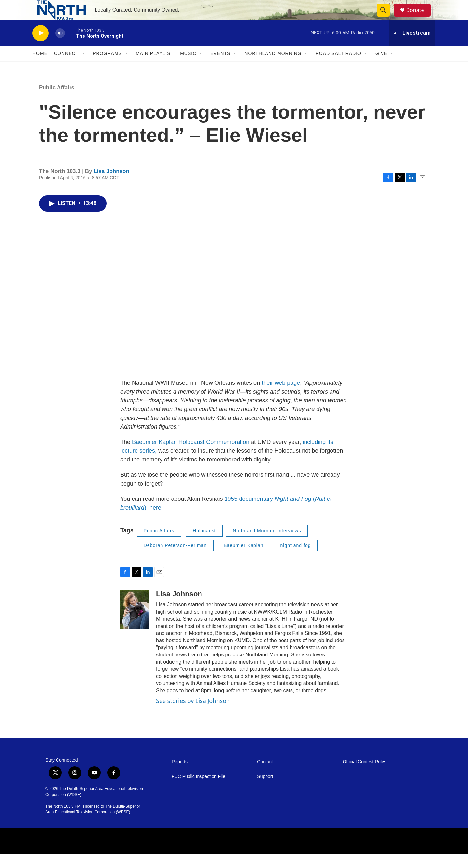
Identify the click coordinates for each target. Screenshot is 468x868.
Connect (66, 68)
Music (188, 68)
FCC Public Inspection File (198, 790)
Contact (265, 776)
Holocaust (204, 545)
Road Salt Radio (338, 68)
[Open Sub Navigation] (84, 68)
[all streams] (412, 47)
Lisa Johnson (111, 185)
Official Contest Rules (365, 776)
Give (381, 68)
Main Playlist (155, 68)
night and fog (296, 559)
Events (220, 68)
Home (40, 68)
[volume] (60, 47)
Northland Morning (273, 68)
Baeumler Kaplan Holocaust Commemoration (191, 456)
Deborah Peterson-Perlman (175, 559)
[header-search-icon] (386, 17)
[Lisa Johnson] (135, 623)
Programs (107, 68)
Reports (180, 776)
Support (265, 790)
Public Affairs (57, 102)
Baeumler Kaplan (243, 559)
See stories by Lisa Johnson (193, 715)
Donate (419, 17)
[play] (41, 47)
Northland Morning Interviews (267, 545)
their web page (281, 397)
